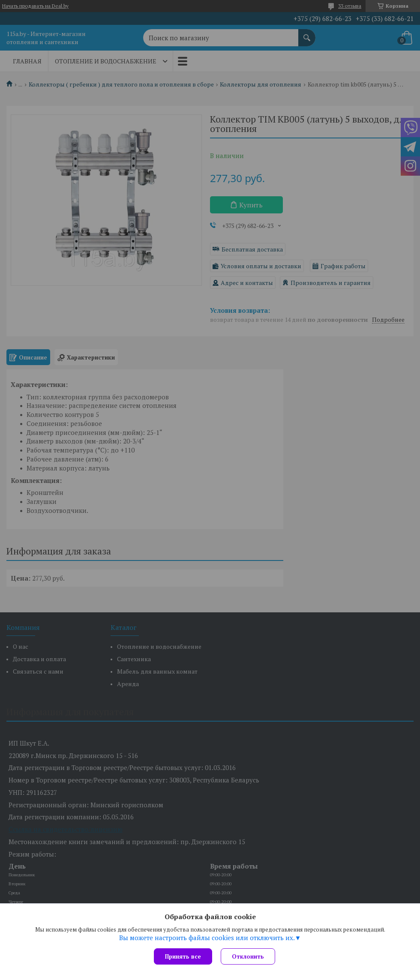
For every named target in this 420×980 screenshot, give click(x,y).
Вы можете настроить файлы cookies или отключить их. (207, 938)
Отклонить (248, 956)
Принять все (183, 956)
